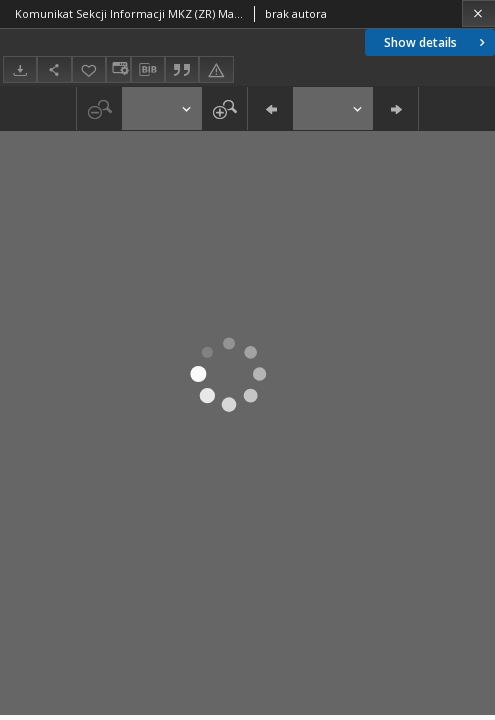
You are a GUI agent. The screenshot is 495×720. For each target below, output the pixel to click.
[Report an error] (216, 69)
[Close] (478, 13)
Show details (436, 42)
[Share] (54, 69)
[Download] (20, 69)
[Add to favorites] (89, 69)
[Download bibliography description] (148, 70)
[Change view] (118, 69)
